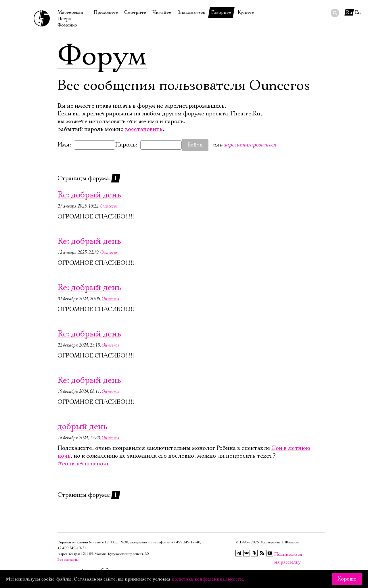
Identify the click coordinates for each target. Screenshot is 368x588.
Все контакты (68, 560)
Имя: (64, 145)
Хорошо (347, 579)
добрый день (82, 427)
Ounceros (109, 206)
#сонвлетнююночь (84, 464)
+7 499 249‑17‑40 (186, 542)
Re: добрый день (89, 195)
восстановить (144, 129)
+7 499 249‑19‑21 (72, 548)
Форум (102, 56)
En (358, 12)
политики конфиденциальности (207, 579)
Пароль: (126, 145)
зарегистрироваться (250, 145)
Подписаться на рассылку (278, 554)
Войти (195, 145)
